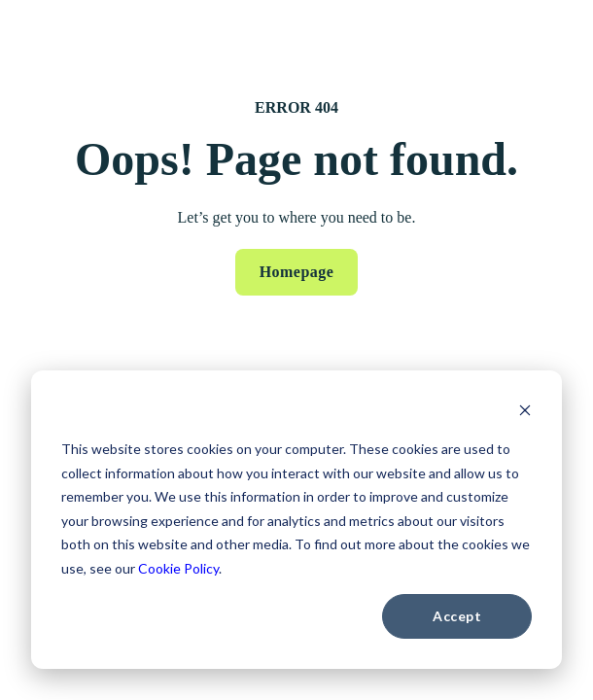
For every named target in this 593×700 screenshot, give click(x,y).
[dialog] (296, 520)
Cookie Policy (178, 568)
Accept (457, 616)
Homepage (297, 272)
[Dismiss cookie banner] (525, 413)
